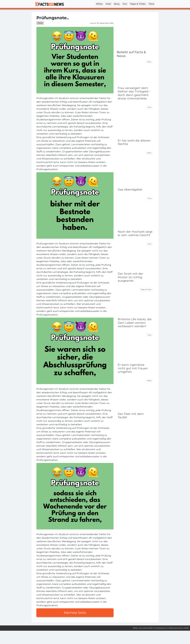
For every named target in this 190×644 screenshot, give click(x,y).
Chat (108, 4)
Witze (99, 4)
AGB (186, 628)
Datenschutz (175, 628)
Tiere (151, 4)
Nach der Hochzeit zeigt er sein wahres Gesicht (135, 233)
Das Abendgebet (130, 190)
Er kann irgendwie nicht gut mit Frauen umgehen (133, 368)
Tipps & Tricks (138, 4)
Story (117, 4)
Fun (125, 4)
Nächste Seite (75, 613)
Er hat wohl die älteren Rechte (134, 142)
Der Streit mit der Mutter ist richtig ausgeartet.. (130, 277)
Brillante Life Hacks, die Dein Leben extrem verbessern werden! (135, 323)
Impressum (161, 628)
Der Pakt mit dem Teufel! (131, 416)
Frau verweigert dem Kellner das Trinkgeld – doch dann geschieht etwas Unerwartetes (134, 93)
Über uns (138, 628)
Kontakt (149, 628)
